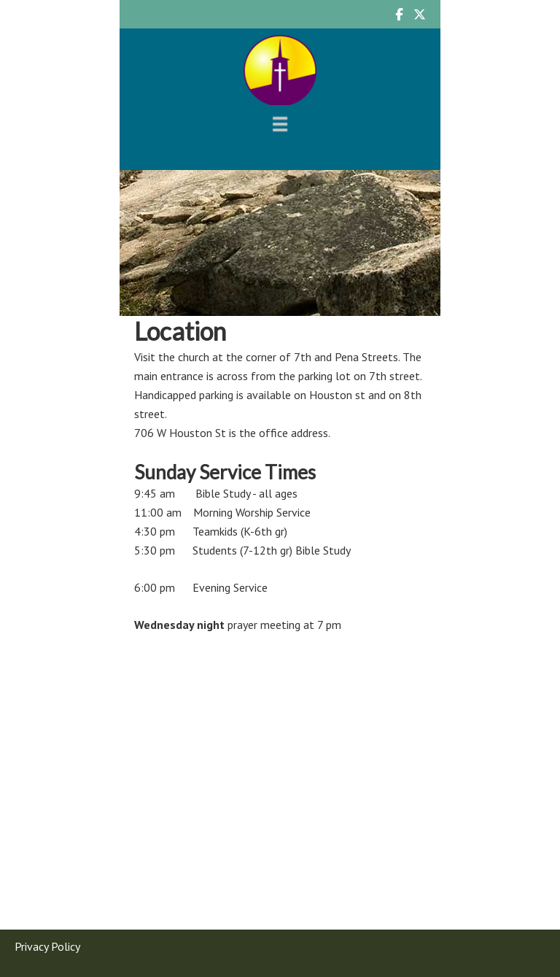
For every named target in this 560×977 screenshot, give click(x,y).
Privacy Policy (47, 923)
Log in (328, 960)
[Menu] (280, 124)
